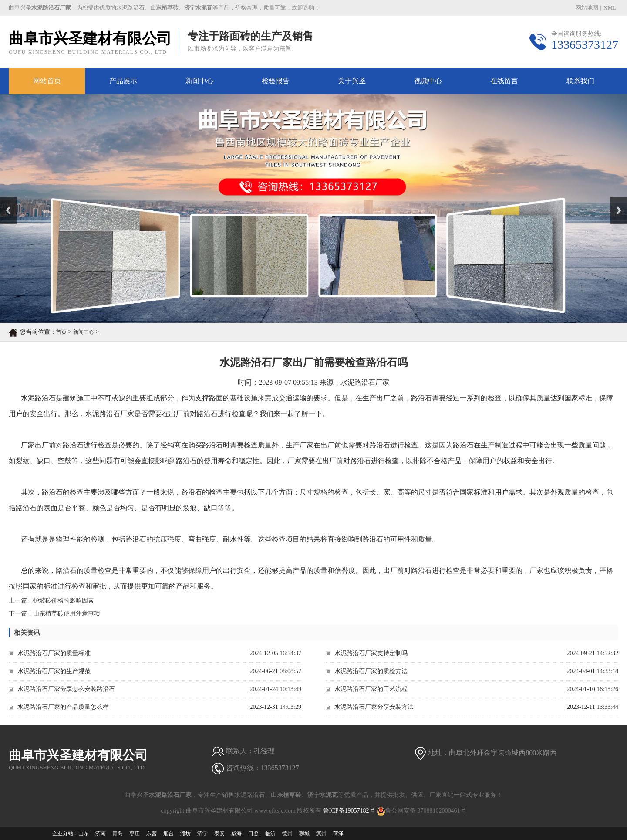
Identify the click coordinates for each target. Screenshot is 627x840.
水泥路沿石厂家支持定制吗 (371, 653)
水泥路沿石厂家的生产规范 (54, 671)
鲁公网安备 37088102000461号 (421, 811)
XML (610, 8)
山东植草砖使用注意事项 (67, 614)
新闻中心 (199, 81)
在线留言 (504, 81)
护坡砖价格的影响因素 (64, 601)
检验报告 (276, 81)
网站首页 (47, 81)
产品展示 (123, 81)
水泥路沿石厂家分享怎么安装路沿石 (66, 689)
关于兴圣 (352, 81)
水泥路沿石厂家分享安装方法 (374, 707)
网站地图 (587, 8)
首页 (61, 332)
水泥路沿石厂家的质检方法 (371, 671)
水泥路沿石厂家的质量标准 (54, 653)
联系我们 (580, 81)
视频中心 (428, 81)
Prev (5, 200)
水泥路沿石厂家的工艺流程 (371, 689)
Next (615, 200)
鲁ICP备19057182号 (349, 811)
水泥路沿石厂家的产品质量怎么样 (63, 707)
